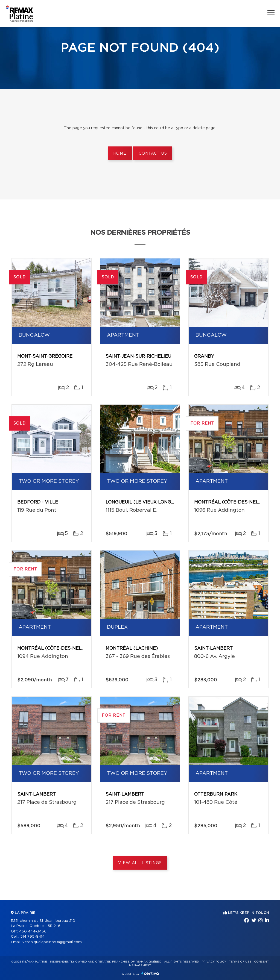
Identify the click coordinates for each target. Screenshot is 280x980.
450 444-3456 (33, 932)
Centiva (150, 973)
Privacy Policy (214, 962)
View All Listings (140, 863)
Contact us (153, 154)
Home (120, 154)
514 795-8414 (32, 937)
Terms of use (240, 962)
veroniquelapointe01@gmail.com (52, 942)
